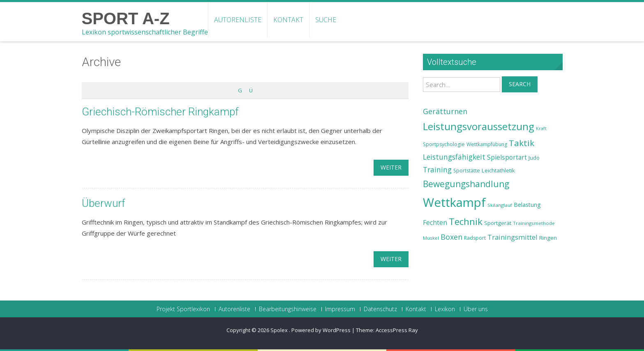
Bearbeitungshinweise (288, 309)
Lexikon (445, 309)
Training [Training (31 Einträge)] (437, 170)
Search (520, 84)
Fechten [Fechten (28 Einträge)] (435, 223)
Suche (326, 20)
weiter (391, 167)
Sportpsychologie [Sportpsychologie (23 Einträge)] (444, 144)
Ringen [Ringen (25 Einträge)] (548, 238)
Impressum (340, 309)
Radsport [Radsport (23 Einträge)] (475, 238)
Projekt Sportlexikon (183, 309)
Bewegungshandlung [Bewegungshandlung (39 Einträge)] (466, 184)
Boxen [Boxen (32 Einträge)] (451, 237)
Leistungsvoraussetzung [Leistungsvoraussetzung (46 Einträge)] (479, 126)
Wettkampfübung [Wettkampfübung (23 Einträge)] (487, 144)
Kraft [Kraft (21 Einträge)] (541, 128)
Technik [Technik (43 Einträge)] (466, 221)
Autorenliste (238, 20)
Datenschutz (380, 309)
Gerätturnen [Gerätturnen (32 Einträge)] (445, 111)
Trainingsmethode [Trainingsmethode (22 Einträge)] (534, 223)
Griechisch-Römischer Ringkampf (160, 112)
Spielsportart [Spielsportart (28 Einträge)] (507, 157)
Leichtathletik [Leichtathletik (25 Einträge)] (498, 170)
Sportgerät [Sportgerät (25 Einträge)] (498, 223)
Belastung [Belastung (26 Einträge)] (527, 205)
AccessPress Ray (397, 330)
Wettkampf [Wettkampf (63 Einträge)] (454, 202)
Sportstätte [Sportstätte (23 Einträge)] (467, 171)
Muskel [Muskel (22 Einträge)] (431, 238)
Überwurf (104, 203)
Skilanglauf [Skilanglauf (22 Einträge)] (500, 205)
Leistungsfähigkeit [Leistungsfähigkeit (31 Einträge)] (454, 157)
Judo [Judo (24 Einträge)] (534, 158)
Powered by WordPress (321, 330)
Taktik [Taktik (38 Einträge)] (522, 143)
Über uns (476, 309)
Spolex (280, 330)
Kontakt (288, 20)
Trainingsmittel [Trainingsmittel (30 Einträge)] (512, 237)
